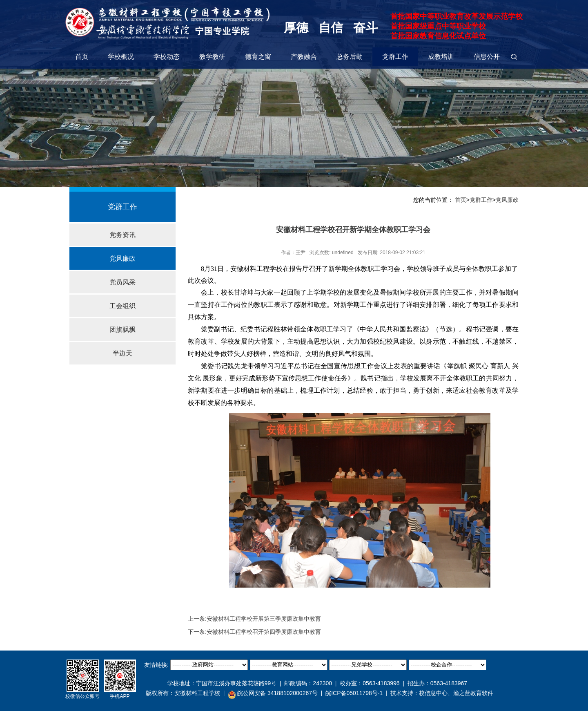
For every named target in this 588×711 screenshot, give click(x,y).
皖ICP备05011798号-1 (354, 693)
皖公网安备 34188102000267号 (273, 693)
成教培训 (441, 57)
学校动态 (167, 57)
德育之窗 (258, 57)
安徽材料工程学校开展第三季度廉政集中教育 (264, 619)
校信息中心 (433, 693)
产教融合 (304, 57)
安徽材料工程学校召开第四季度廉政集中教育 (264, 632)
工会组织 (122, 306)
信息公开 (487, 57)
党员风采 (122, 282)
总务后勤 (350, 57)
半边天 (122, 353)
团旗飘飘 (122, 330)
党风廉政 (122, 258)
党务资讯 (122, 235)
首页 (82, 57)
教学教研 (212, 57)
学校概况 (121, 57)
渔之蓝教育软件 (473, 693)
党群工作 (395, 57)
